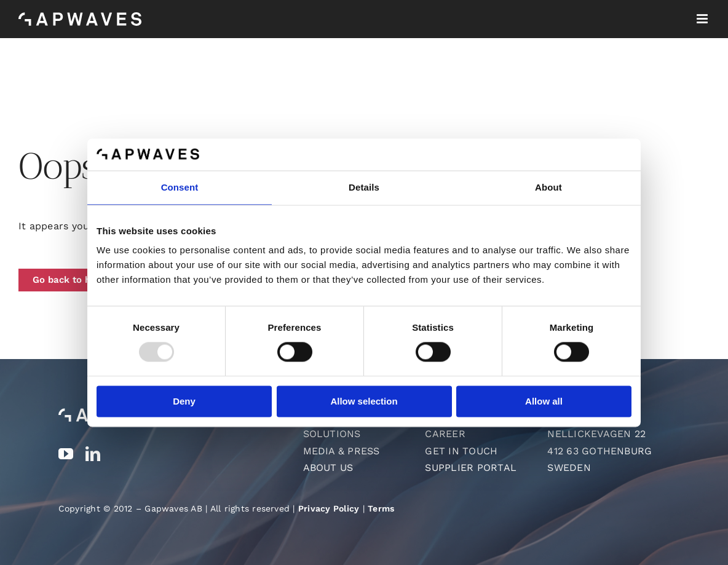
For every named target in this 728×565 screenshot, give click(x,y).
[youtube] (66, 454)
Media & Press (342, 451)
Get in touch (461, 451)
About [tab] (548, 187)
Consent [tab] (180, 187)
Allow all (544, 401)
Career (445, 434)
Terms (381, 508)
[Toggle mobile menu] (703, 19)
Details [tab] (364, 187)
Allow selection (364, 401)
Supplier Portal (471, 468)
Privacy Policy (329, 508)
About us (328, 468)
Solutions (332, 434)
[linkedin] (93, 454)
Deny (184, 401)
